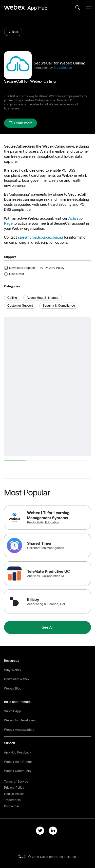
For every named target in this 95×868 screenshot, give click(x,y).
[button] (21, 123)
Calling (12, 298)
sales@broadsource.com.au (40, 237)
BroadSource (62, 68)
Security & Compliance (59, 306)
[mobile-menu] (88, 8)
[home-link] (26, 8)
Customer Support (20, 306)
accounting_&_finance (43, 298)
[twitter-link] (41, 832)
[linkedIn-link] (54, 832)
